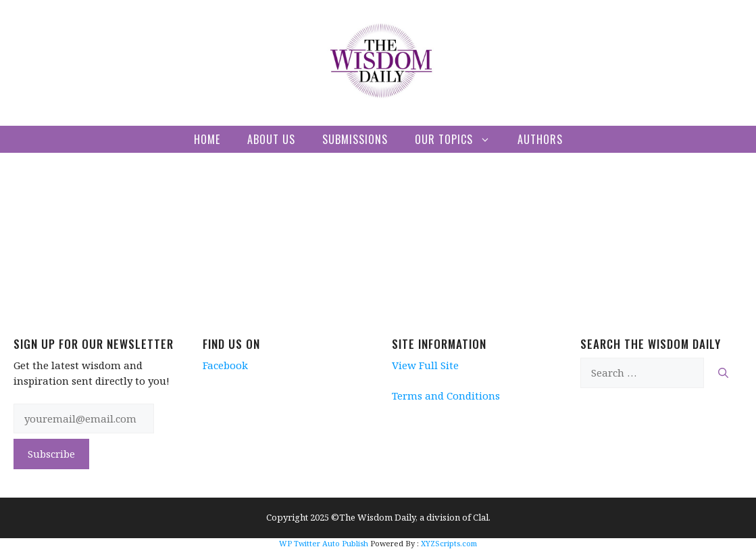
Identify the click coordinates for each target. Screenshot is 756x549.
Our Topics (459, 139)
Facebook (225, 365)
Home (207, 139)
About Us (271, 139)
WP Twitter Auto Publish (324, 543)
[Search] (723, 373)
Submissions (355, 139)
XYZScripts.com (449, 543)
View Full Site (425, 365)
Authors (540, 139)
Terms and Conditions (446, 396)
